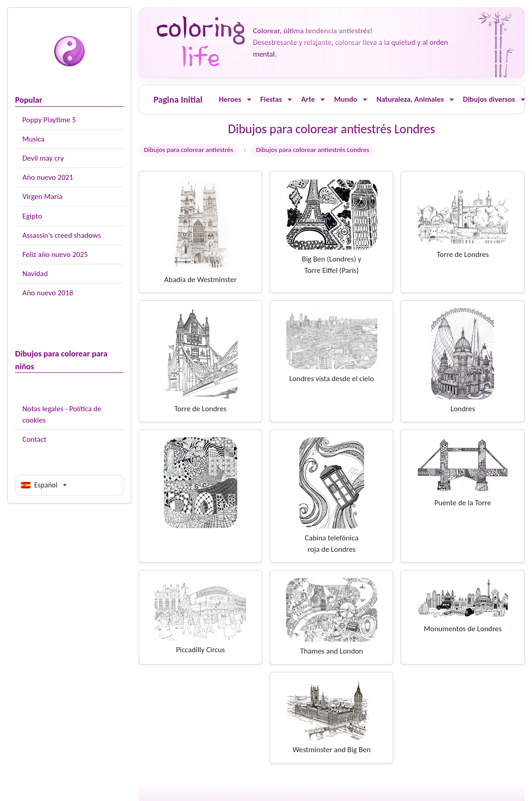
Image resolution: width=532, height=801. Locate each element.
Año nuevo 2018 (48, 293)
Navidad (35, 274)
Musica (34, 139)
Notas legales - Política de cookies (62, 414)
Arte (308, 99)
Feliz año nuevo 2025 (55, 254)
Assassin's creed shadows (62, 235)
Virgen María (42, 196)
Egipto (32, 216)
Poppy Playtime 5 (49, 120)
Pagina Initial (178, 99)
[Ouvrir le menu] (249, 100)
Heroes (230, 99)
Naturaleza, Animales (410, 99)
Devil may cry (43, 158)
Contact (34, 439)
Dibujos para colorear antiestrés (189, 150)
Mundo (346, 99)
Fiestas (271, 99)
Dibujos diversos (489, 99)
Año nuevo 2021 (48, 177)
